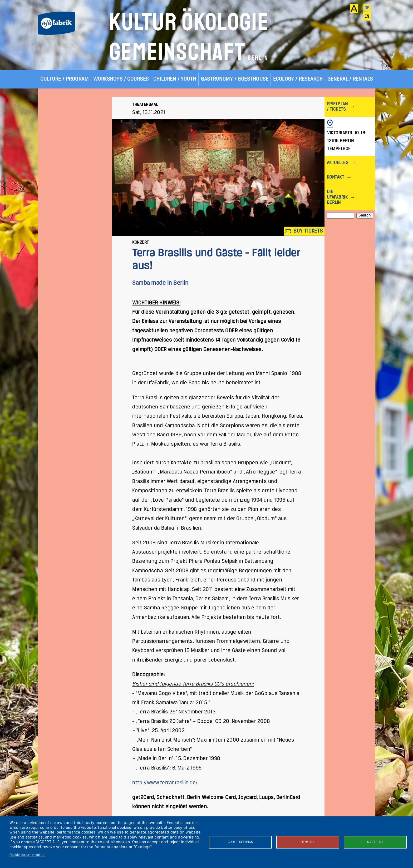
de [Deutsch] (367, 8)
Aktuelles (338, 163)
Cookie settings (240, 842)
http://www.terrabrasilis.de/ (165, 783)
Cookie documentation (28, 855)
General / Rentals (350, 79)
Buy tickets (304, 231)
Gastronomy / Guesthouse (235, 79)
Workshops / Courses (121, 79)
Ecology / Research (298, 79)
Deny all (308, 842)
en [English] (367, 17)
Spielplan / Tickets (337, 107)
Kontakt (335, 177)
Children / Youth (175, 79)
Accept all (375, 842)
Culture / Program (64, 79)
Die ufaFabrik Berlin (337, 197)
